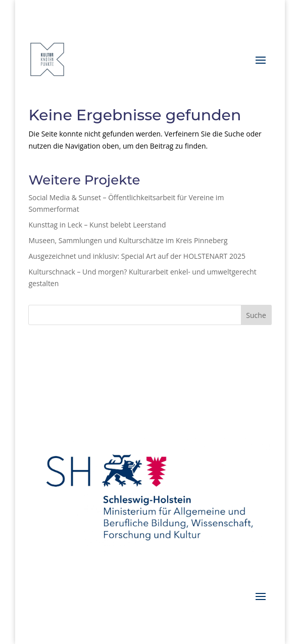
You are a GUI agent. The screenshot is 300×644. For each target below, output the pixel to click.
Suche (256, 315)
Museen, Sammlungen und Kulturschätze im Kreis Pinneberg (128, 240)
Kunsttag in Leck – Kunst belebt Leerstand (97, 225)
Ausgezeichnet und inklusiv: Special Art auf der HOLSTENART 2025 (137, 256)
